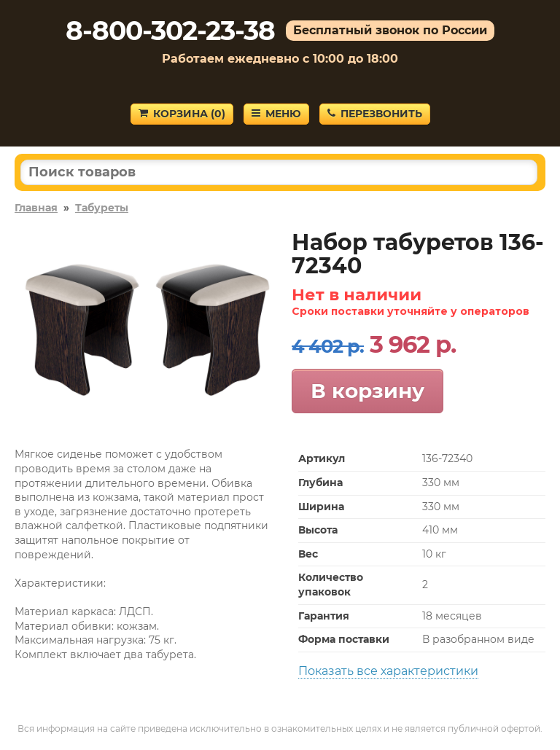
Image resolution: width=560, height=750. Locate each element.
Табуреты (102, 208)
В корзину (367, 391)
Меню (276, 114)
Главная (36, 208)
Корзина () (182, 114)
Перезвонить (375, 114)
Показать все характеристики (388, 671)
